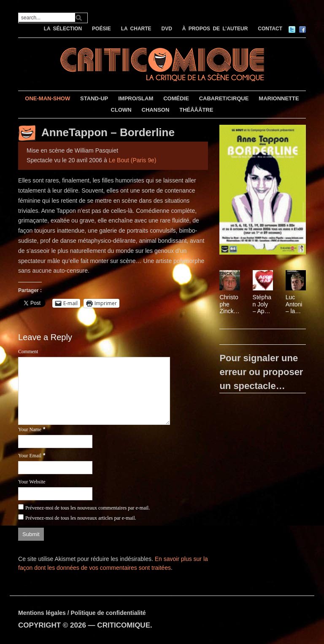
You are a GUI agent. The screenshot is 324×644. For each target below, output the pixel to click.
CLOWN (121, 110)
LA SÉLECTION (63, 29)
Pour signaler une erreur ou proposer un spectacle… (261, 372)
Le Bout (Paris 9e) (133, 160)
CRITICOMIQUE (124, 625)
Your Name (30, 429)
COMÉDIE (176, 98)
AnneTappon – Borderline (108, 132)
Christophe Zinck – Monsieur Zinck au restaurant (229, 304)
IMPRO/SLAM (136, 98)
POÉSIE (101, 29)
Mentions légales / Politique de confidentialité (82, 613)
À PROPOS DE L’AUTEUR (215, 29)
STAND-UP (94, 98)
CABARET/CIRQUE (224, 98)
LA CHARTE (136, 29)
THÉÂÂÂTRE (196, 110)
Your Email (30, 456)
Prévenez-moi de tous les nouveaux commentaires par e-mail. (88, 508)
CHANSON (156, 110)
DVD (166, 29)
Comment (28, 352)
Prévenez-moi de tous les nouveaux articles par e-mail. (81, 518)
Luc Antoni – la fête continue (295, 304)
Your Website (32, 482)
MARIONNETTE (279, 98)
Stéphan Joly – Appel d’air (263, 304)
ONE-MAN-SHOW (47, 98)
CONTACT (270, 29)
